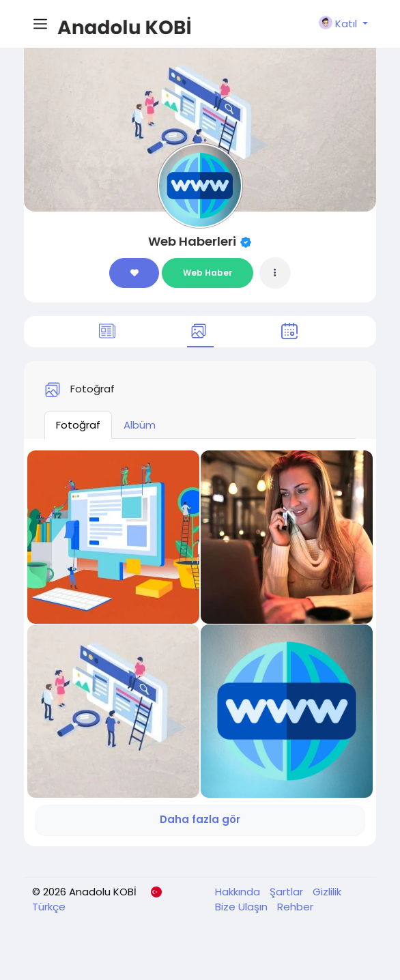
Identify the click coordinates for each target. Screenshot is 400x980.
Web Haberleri (192, 241)
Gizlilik (327, 892)
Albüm (140, 425)
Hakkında (239, 892)
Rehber (295, 907)
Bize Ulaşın (243, 907)
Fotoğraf (78, 425)
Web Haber (208, 273)
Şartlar (288, 892)
